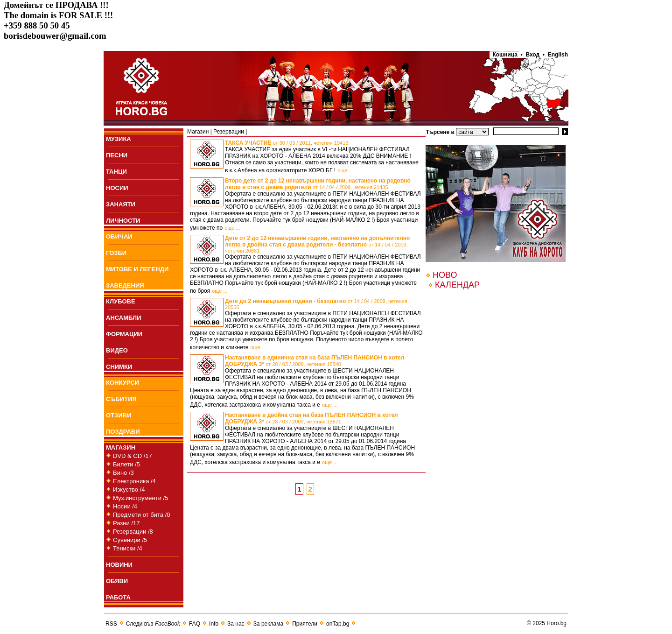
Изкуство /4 (129, 490)
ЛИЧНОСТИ (123, 221)
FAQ (195, 624)
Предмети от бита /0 (141, 515)
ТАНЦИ (116, 172)
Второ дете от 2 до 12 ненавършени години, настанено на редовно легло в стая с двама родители (318, 184)
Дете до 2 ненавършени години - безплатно (316, 304)
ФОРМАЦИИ (124, 334)
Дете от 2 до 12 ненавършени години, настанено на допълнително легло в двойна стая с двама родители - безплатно (317, 244)
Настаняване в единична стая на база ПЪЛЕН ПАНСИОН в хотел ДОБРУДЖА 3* (315, 361)
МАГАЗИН (121, 447)
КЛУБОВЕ (121, 301)
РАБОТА (118, 597)
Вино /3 (123, 473)
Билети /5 (126, 464)
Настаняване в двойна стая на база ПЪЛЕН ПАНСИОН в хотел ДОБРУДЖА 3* (311, 418)
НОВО (445, 275)
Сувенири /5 (130, 540)
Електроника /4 (134, 481)
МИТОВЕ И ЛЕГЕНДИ (137, 269)
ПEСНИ (117, 155)
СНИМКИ (119, 367)
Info (214, 624)
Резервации (229, 132)
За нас (236, 624)
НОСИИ (117, 188)
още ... (345, 170)
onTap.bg (338, 624)
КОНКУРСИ (122, 383)
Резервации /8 (133, 532)
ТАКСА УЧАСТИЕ (287, 143)
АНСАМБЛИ (124, 318)
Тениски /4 (128, 548)
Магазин (198, 132)
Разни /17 (126, 523)
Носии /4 (125, 506)
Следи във (153, 624)
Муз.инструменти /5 (140, 498)
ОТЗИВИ (119, 415)
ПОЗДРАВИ (123, 432)
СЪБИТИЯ (121, 399)
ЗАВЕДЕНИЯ (125, 285)
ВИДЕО (117, 350)
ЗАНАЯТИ (121, 204)
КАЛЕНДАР (457, 285)
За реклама (269, 624)
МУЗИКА (119, 139)
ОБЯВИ (117, 581)
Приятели (305, 624)
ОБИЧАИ (119, 236)
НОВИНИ (119, 565)
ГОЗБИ (116, 253)
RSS (111, 624)
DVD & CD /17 (133, 456)
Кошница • (506, 55)
